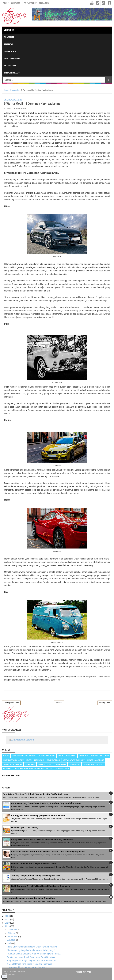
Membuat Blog (53, 760)
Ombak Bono (10, 51)
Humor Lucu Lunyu (100, 756)
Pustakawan (60, 764)
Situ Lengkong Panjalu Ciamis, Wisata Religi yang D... (32, 950)
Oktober (11, 933)
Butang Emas (10, 66)
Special (100, 764)
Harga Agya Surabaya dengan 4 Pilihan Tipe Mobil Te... (32, 961)
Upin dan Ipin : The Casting (25, 828)
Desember (12, 930)
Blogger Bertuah (47, 756)
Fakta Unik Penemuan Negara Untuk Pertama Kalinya (32, 947)
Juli (9, 943)
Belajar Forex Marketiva (24, 756)
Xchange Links (62, 768)
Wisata (49, 768)
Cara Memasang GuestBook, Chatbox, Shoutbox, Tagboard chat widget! (47, 803)
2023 (8, 916)
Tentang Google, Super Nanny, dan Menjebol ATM (36, 876)
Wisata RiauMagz (12, 58)
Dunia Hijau (71, 756)
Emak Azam (9, 37)
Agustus (11, 940)
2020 (8, 923)
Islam (29, 760)
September (13, 936)
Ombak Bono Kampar (12, 764)
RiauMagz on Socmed (22, 740)
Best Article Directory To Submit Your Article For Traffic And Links (35, 794)
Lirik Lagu (39, 760)
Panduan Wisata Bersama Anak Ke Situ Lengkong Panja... (34, 954)
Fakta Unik (84, 756)
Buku (60, 756)
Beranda (9, 30)
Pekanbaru (30, 764)
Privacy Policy (30, 3)
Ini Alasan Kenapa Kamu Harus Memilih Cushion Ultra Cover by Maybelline (48, 852)
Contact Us (16, 3)
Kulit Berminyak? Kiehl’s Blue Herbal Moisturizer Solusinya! (41, 886)
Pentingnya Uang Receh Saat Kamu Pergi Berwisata (31, 957)
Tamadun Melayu (12, 73)
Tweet (4, 976)
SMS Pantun (88, 764)
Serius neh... (22, 109)
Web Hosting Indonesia (15, 971)
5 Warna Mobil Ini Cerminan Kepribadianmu (27, 967)
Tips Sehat (8, 768)
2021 (8, 919)
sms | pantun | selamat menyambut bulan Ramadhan (29, 898)
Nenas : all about (96, 760)
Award (6, 756)
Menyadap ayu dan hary (74, 760)
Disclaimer (44, 3)
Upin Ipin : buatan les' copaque (29, 768)
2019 (8, 926)
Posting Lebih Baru (11, 703)
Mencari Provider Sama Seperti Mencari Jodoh (34, 864)
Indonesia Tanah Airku (13, 760)
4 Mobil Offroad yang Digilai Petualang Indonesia (29, 964)
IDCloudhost (10, 974)
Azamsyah (8, 44)
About (6, 3)
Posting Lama (105, 703)
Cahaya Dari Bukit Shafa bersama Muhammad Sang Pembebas (42, 840)
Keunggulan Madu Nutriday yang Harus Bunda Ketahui (38, 815)
